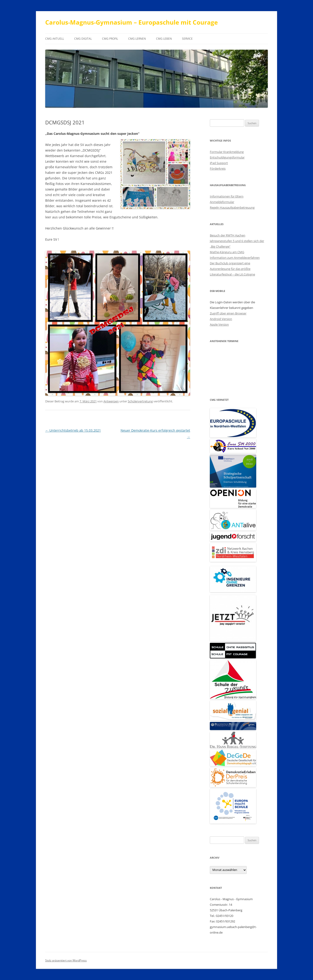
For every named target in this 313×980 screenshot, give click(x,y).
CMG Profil (110, 39)
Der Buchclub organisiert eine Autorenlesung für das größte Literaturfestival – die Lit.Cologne (232, 269)
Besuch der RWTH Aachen (228, 235)
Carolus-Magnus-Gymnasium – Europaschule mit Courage (131, 22)
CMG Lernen (137, 39)
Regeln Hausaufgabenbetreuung (232, 207)
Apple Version (219, 324)
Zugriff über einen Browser (228, 313)
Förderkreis (218, 168)
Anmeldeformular (222, 202)
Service (187, 39)
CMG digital (83, 39)
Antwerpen (111, 401)
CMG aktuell (55, 39)
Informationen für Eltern (227, 196)
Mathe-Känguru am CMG (227, 252)
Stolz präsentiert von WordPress (66, 960)
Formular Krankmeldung (227, 152)
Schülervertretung (140, 401)
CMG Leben (164, 39)
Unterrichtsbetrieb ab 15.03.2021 (73, 430)
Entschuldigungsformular (227, 157)
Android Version (221, 319)
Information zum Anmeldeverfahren (235, 258)
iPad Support (219, 163)
